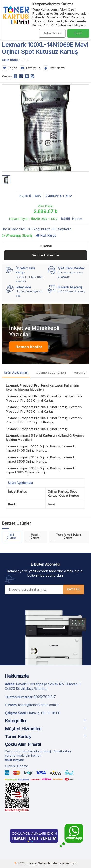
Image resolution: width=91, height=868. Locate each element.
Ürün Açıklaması (16, 372)
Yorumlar (80, 372)
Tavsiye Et (30, 68)
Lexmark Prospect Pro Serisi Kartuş (33, 385)
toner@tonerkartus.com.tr (38, 705)
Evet (78, 33)
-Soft (19, 863)
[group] (45, 128)
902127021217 (45, 697)
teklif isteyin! (14, 760)
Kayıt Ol (74, 589)
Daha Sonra (52, 33)
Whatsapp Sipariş (17, 235)
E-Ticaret (31, 863)
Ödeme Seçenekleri (51, 372)
